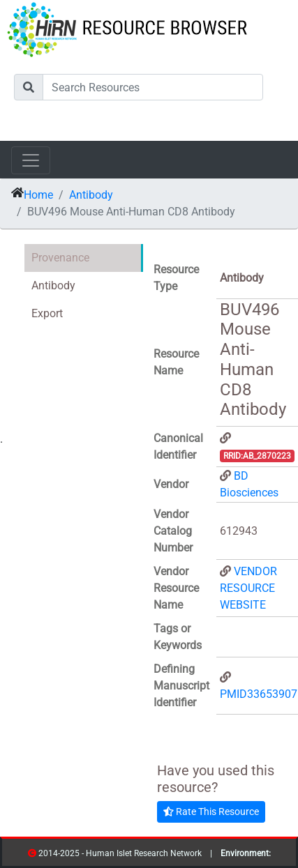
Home (38, 195)
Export (47, 313)
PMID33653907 (259, 694)
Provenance (60, 258)
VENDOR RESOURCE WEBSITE (248, 588)
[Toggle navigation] (31, 160)
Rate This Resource (211, 812)
